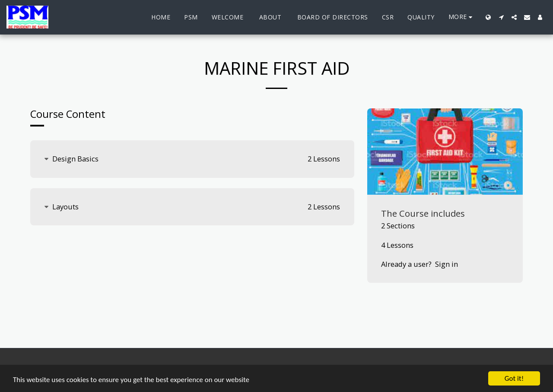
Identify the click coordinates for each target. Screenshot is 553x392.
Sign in (447, 264)
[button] (501, 17)
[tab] (192, 159)
